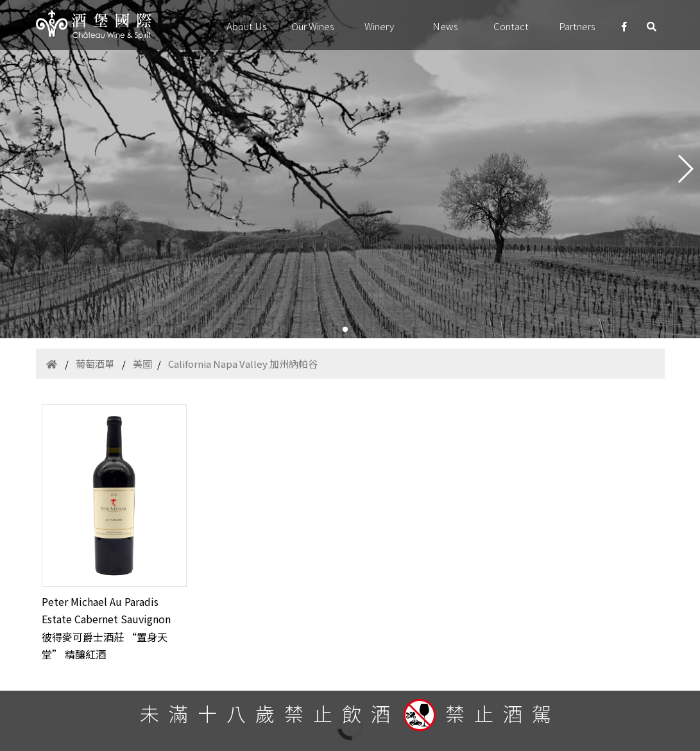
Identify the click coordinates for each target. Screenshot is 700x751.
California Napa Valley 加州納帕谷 (243, 364)
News (445, 26)
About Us (247, 26)
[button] (345, 329)
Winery (379, 26)
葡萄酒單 (95, 364)
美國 (142, 364)
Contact (511, 26)
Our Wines (313, 26)
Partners (577, 26)
